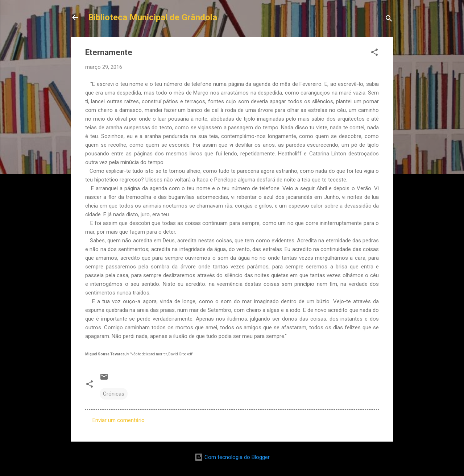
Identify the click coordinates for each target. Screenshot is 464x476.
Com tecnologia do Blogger (232, 457)
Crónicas (114, 394)
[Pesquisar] (389, 20)
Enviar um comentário (119, 420)
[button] (374, 53)
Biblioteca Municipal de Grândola (153, 17)
